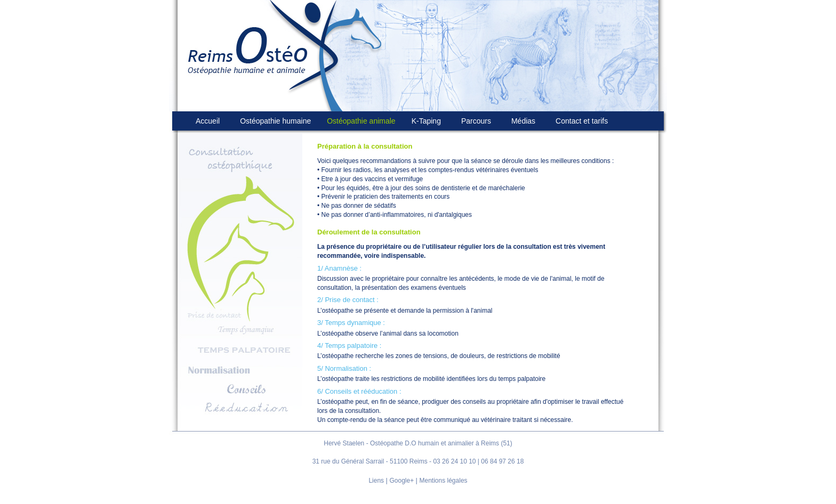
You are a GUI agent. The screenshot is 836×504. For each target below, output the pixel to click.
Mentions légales (444, 481)
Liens (376, 481)
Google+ (401, 481)
